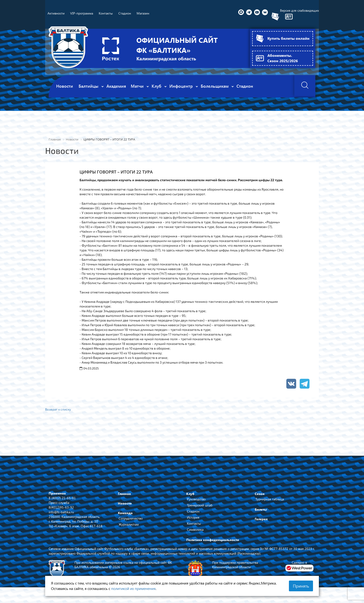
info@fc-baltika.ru (61, 512)
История (193, 518)
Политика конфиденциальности (213, 540)
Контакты (194, 524)
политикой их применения (133, 588)
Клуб (190, 494)
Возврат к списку (58, 409)
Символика (195, 530)
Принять (301, 586)
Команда (125, 513)
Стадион (193, 512)
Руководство (196, 500)
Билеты (261, 510)
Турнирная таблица (270, 500)
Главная (124, 494)
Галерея (261, 519)
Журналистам (129, 525)
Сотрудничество (131, 519)
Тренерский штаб (200, 506)
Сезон (260, 494)
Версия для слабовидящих (299, 10)
